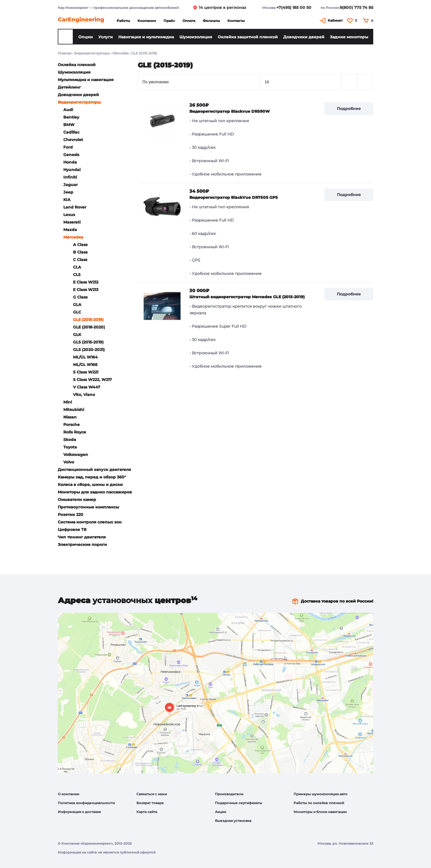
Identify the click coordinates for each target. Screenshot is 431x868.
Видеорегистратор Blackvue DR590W (230, 111)
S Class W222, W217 (92, 380)
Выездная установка (233, 821)
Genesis (71, 155)
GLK (77, 335)
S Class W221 (86, 372)
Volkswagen (76, 455)
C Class (80, 260)
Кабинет (335, 20)
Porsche (72, 425)
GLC (77, 312)
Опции (86, 37)
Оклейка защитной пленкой (248, 37)
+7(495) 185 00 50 (294, 7)
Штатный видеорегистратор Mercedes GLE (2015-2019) (247, 297)
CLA (77, 267)
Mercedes (121, 53)
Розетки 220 (71, 515)
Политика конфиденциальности (86, 803)
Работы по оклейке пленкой (319, 803)
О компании (68, 794)
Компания (147, 21)
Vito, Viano (84, 395)
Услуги (106, 37)
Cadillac (71, 132)
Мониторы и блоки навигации (320, 812)
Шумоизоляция (196, 37)
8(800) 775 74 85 (356, 7)
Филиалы (211, 21)
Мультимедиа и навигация (86, 80)
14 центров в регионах (223, 7)
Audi (68, 110)
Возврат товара (150, 803)
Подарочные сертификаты (239, 803)
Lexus (69, 215)
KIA (67, 200)
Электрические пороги (82, 545)
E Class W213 (86, 290)
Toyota (70, 447)
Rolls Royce (75, 432)
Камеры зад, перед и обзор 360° (92, 477)
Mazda (70, 230)
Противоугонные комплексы (88, 507)
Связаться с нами (152, 794)
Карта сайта (147, 812)
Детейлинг (69, 87)
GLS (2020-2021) (89, 350)
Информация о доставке (79, 812)
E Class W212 (86, 282)
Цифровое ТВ (72, 530)
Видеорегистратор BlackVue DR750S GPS (234, 197)
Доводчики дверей (304, 37)
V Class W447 (87, 387)
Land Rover (75, 207)
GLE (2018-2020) (89, 327)
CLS (77, 275)
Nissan (70, 417)
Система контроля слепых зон (90, 522)
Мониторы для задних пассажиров (95, 492)
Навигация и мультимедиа (146, 37)
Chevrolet (73, 140)
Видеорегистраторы (92, 53)
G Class (80, 297)
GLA (77, 305)
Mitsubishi (74, 410)
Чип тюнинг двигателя (82, 537)
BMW (69, 125)
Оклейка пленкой (77, 65)
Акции (220, 812)
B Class (80, 252)
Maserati (72, 222)
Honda (70, 162)
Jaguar (71, 185)
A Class (80, 245)
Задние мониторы (349, 37)
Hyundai (72, 170)
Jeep (68, 192)
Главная (65, 53)
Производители (229, 794)
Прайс (169, 21)
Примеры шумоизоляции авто (320, 794)
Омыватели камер (77, 500)
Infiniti (70, 177)
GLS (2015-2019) (88, 342)
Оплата (189, 21)
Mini (68, 402)
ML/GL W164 (85, 357)
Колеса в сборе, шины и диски (90, 485)
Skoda (70, 440)
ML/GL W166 (85, 365)
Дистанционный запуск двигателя (94, 470)
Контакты (236, 21)
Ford (68, 147)
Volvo (69, 462)
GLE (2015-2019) (88, 320)
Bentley (71, 117)
